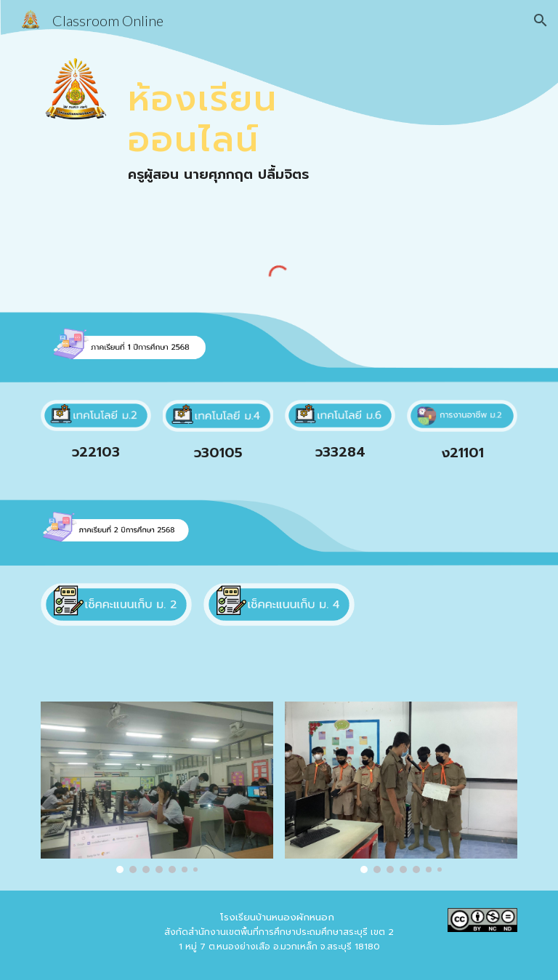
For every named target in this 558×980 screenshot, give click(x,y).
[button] (541, 20)
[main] (238, 110)
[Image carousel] (157, 787)
